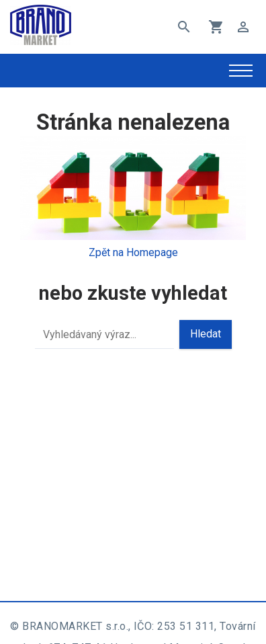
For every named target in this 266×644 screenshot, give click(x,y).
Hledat (206, 334)
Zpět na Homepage (133, 252)
